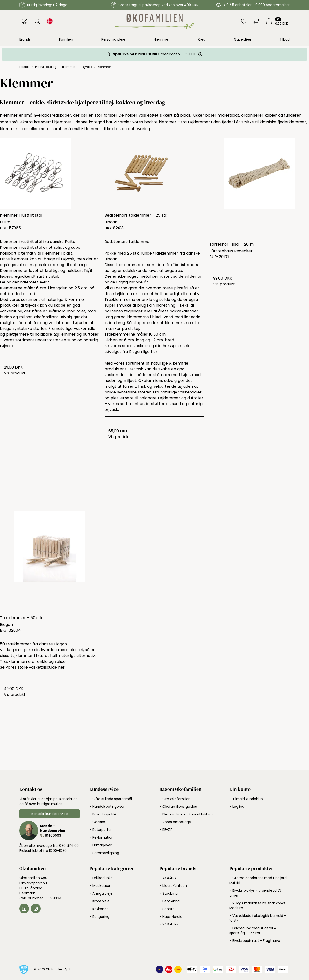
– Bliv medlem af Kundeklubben (186, 814)
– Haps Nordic (171, 917)
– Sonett (167, 909)
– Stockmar (169, 893)
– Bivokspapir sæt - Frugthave (255, 941)
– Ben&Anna (169, 901)
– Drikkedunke (101, 878)
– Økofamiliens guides (178, 807)
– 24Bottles (169, 924)
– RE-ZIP (166, 830)
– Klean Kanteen (173, 886)
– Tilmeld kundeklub (246, 799)
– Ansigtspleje (101, 893)
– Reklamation (101, 837)
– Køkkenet (99, 909)
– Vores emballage (175, 822)
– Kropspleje (99, 901)
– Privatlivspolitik (103, 814)
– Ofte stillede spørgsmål (111, 799)
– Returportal (100, 830)
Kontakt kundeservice (50, 814)
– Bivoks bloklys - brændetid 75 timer (256, 893)
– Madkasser (100, 886)
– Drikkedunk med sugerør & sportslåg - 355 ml (253, 931)
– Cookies (98, 822)
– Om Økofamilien (175, 799)
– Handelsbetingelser (107, 807)
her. (166, 346)
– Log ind (237, 807)
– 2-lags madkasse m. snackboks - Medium (259, 905)
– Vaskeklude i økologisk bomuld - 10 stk (258, 918)
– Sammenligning (104, 853)
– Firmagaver (100, 845)
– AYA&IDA (168, 878)
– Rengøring (99, 917)
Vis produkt (15, 373)
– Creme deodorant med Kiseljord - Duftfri (259, 880)
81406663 (53, 835)
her (154, 352)
